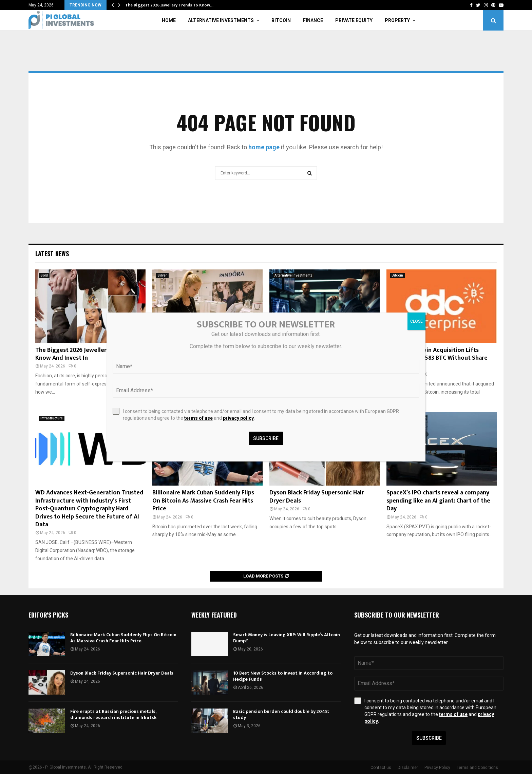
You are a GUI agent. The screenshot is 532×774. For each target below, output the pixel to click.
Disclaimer (408, 768)
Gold (44, 275)
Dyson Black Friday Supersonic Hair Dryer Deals (317, 497)
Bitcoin (281, 20)
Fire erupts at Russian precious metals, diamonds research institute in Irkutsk (113, 714)
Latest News (52, 253)
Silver (162, 275)
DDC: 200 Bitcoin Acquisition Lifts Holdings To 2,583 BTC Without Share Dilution (437, 358)
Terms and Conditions (477, 768)
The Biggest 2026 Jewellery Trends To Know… (169, 5)
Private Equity (354, 20)
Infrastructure (52, 418)
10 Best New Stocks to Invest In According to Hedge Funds (283, 676)
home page (264, 147)
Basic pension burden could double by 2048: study (281, 714)
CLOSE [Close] (416, 321)
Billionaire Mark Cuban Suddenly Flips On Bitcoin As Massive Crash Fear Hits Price (203, 501)
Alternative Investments (221, 20)
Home (169, 20)
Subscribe (429, 738)
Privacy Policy (437, 768)
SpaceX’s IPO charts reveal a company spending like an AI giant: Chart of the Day (438, 501)
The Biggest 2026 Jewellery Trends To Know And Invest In (87, 354)
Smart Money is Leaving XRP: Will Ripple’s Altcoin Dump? (287, 638)
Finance (313, 20)
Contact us (381, 768)
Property (397, 20)
